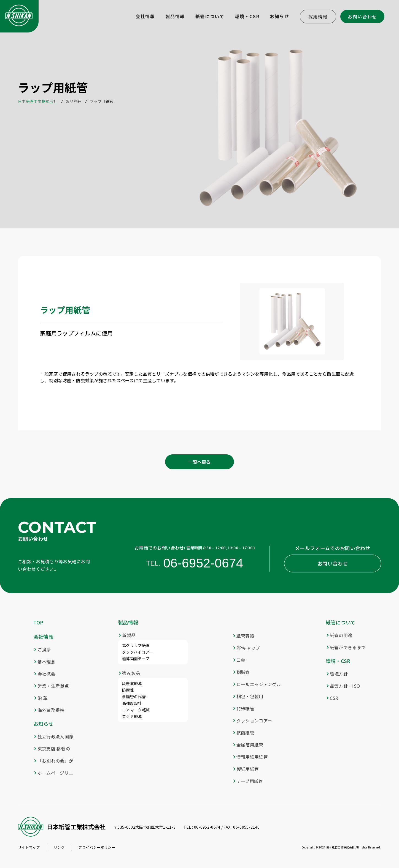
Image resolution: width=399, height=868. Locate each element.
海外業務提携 (51, 710)
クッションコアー (254, 720)
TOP (38, 622)
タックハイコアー (138, 652)
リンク (59, 847)
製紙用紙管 (248, 769)
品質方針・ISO (345, 686)
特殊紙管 (245, 708)
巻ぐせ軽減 (132, 716)
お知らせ (43, 724)
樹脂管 (243, 672)
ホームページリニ (56, 773)
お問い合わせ (362, 17)
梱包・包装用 (250, 696)
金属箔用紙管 (250, 745)
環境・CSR (338, 661)
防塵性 (128, 690)
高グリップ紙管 (136, 645)
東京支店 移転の (54, 749)
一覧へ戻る (199, 462)
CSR (334, 698)
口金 (241, 660)
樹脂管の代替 (134, 697)
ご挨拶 (44, 649)
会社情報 (43, 637)
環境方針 (339, 674)
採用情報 (318, 17)
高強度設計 (132, 703)
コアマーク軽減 (136, 710)
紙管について (341, 622)
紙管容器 (245, 636)
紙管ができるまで (348, 647)
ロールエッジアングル (259, 684)
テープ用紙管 (250, 781)
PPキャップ (248, 648)
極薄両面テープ (136, 659)
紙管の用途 (341, 635)
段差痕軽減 (132, 683)
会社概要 (46, 674)
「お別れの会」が (56, 761)
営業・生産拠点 (53, 686)
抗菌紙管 (245, 733)
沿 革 (43, 698)
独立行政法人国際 (56, 736)
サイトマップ (29, 847)
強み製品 (131, 673)
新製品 (129, 635)
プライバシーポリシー (97, 847)
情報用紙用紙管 (252, 757)
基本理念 (46, 662)
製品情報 (128, 622)
